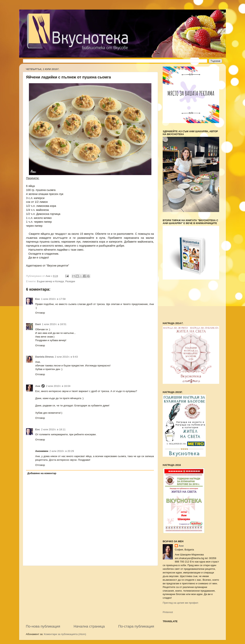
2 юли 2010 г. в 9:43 (66, 357)
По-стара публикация (136, 626)
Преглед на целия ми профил (180, 603)
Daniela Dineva (44, 357)
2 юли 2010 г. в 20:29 (62, 451)
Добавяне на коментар (42, 473)
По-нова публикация (43, 626)
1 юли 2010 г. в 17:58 (53, 299)
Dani (38, 324)
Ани (38, 386)
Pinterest (168, 612)
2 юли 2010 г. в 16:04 (58, 386)
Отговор (40, 313)
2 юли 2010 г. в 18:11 (53, 429)
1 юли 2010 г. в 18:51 (54, 324)
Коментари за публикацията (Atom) (65, 634)
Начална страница (89, 626)
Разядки (70, 281)
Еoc (38, 299)
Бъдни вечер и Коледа (50, 281)
